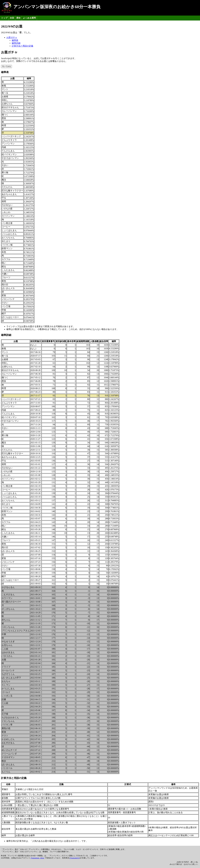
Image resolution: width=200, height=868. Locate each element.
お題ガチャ (12, 37)
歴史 (18, 18)
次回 (12, 18)
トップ (4, 18)
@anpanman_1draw (37, 858)
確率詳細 (16, 43)
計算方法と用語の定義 (23, 46)
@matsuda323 (75, 858)
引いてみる (6, 66)
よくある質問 (29, 18)
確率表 (15, 40)
